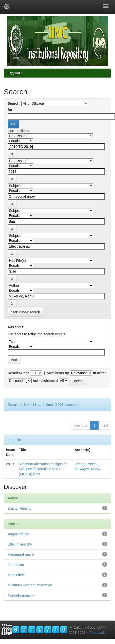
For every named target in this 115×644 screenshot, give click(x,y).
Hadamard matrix (21, 554)
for (10, 110)
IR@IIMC (15, 73)
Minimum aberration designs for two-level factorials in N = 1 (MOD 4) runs (43, 469)
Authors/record (45, 381)
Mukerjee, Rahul (87, 469)
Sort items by (58, 373)
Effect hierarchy (20, 544)
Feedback (97, 633)
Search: (14, 103)
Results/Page (19, 373)
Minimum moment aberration (30, 585)
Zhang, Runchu (87, 464)
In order (100, 373)
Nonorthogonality (21, 595)
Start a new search (26, 312)
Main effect (16, 575)
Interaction (16, 565)
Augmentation (18, 534)
